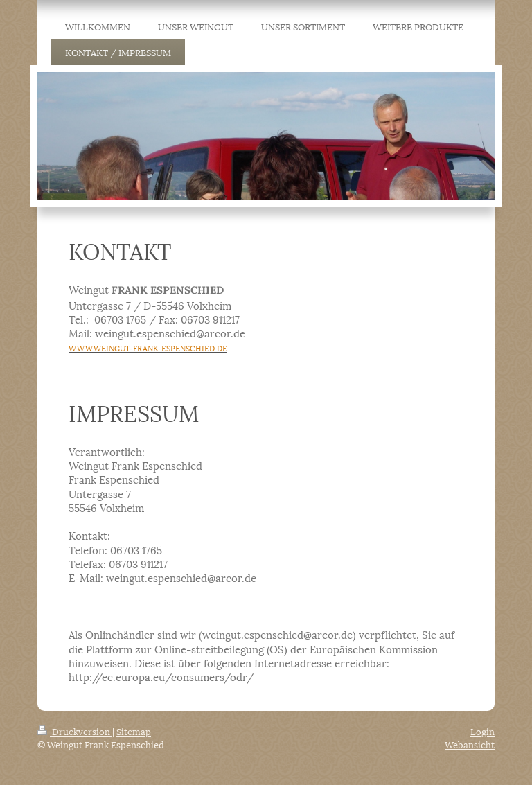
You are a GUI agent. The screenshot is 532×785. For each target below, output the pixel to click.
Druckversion (75, 731)
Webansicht (470, 744)
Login (482, 731)
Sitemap (134, 731)
